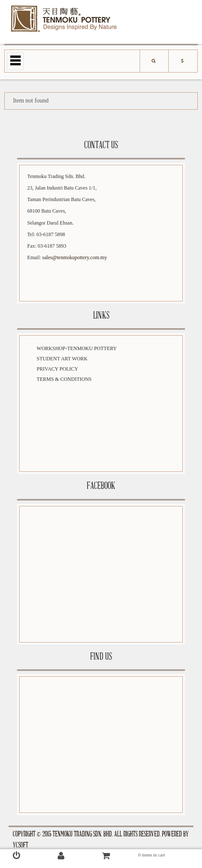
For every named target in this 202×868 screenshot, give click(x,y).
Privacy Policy (57, 369)
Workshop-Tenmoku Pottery (77, 348)
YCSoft (20, 846)
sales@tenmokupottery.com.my (75, 257)
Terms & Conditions (64, 379)
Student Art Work (62, 359)
